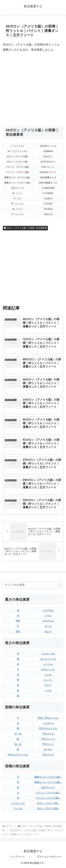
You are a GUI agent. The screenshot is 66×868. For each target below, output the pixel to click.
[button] (60, 585)
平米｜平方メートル (48, 718)
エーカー (48, 749)
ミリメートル (48, 654)
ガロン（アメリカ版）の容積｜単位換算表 (25, 228)
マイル (48, 690)
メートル (48, 664)
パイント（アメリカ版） (48, 798)
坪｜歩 (18, 734)
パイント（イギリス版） (48, 793)
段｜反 (18, 744)
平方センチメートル (18, 755)
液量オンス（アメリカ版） (48, 782)
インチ (48, 675)
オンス (48, 626)
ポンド (48, 631)
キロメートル (48, 669)
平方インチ (48, 734)
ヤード (48, 685)
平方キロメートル (48, 728)
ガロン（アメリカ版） (48, 808)
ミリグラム (48, 610)
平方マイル (48, 755)
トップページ (17, 857)
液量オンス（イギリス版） (48, 777)
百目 (18, 621)
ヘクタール (48, 723)
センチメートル (48, 659)
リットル (18, 808)
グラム (48, 615)
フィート (48, 680)
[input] (33, 585)
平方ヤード (48, 744)
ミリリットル (18, 803)
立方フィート (48, 787)
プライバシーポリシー (49, 857)
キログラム (48, 621)
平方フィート (48, 739)
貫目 (18, 631)
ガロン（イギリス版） (48, 803)
